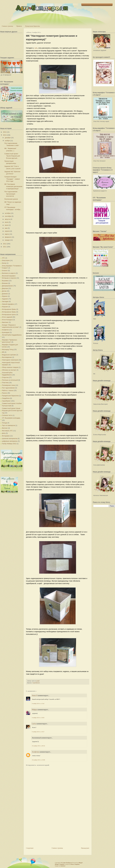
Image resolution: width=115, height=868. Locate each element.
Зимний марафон (8, 304)
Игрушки (5, 307)
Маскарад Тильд (8, 349)
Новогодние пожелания (10, 360)
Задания (5, 299)
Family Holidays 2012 (9, 444)
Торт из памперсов (8, 425)
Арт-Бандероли (68, 863)
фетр (4, 433)
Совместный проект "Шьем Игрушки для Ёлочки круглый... (12, 156)
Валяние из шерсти (9, 273)
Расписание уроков (11, 199)
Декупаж (5, 288)
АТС (3, 258)
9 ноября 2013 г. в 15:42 (38, 703)
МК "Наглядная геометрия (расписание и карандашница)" (13, 186)
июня (7, 225)
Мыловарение (7, 357)
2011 (5, 247)
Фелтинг (5, 428)
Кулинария (6, 332)
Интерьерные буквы (9, 309)
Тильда (4, 423)
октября (8, 213)
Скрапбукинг (6, 401)
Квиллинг (5, 322)
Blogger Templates (60, 864)
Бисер (4, 263)
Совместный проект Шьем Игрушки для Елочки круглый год (12, 411)
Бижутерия (6, 260)
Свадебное (6, 398)
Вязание (5, 283)
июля (7, 222)
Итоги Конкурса (7, 320)
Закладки (5, 301)
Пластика (5, 383)
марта (7, 234)
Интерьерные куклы (9, 315)
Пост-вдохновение (8, 388)
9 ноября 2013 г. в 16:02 (38, 718)
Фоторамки (6, 436)
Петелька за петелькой (10, 380)
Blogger (81, 863)
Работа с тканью (8, 390)
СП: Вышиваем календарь (11, 418)
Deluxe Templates (75, 864)
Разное (4, 393)
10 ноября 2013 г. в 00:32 (38, 746)
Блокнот (5, 271)
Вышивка (5, 281)
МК (3, 352)
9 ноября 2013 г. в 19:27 (38, 732)
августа (7, 219)
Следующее (30, 848)
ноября (7, 141)
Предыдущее (85, 848)
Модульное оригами (9, 355)
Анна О (35, 695)
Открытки (5, 377)
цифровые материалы (10, 441)
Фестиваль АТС (7, 431)
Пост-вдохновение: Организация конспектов (11, 194)
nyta (36, 48)
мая (6, 228)
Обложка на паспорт (9, 370)
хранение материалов (10, 438)
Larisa (34, 724)
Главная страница (7, 26)
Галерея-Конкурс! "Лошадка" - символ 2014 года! (12, 179)
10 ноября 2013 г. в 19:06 (38, 760)
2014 (5, 132)
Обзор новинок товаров (10, 367)
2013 (5, 135)
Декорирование (7, 286)
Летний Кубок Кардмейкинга (12, 335)
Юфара (34, 710)
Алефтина (36, 752)
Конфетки (5, 330)
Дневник (5, 294)
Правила (19, 26)
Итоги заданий (7, 317)
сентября (8, 216)
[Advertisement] (43, 831)
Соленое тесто (7, 415)
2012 (5, 244)
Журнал (5, 296)
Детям (4, 291)
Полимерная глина (8, 385)
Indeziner (63, 866)
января (7, 240)
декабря (8, 138)
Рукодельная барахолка (33, 26)
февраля (8, 237)
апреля (7, 231)
